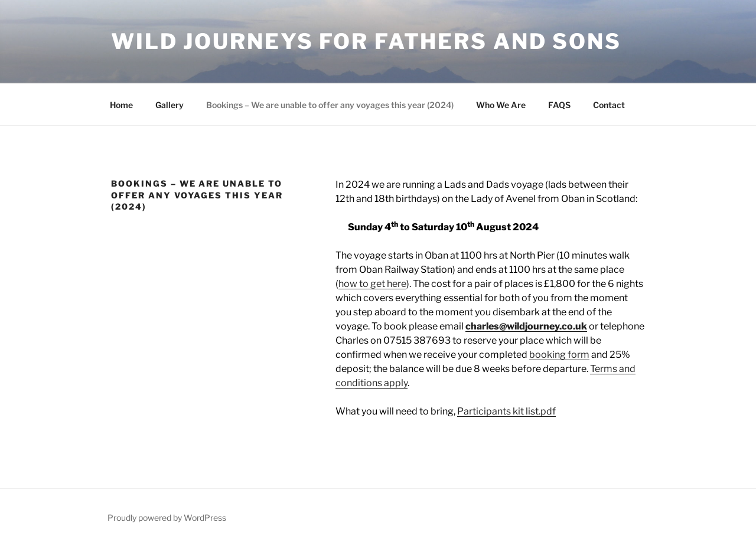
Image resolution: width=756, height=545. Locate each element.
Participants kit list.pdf (506, 411)
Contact (609, 105)
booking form (559, 355)
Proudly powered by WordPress (167, 518)
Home (121, 105)
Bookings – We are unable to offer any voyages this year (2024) (330, 105)
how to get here (372, 284)
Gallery (170, 105)
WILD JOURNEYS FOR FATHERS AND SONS (366, 41)
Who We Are (501, 105)
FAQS (559, 105)
